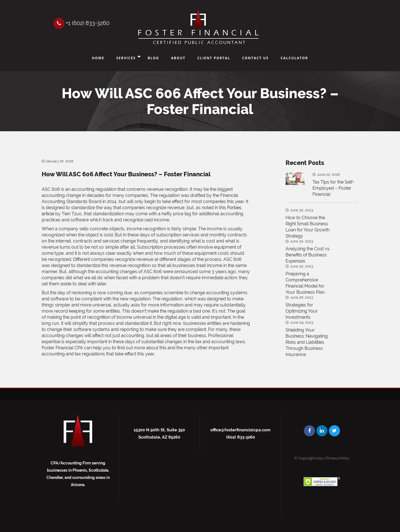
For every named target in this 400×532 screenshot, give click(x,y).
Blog (153, 58)
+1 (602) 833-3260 (81, 23)
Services (126, 58)
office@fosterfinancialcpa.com (240, 430)
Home (98, 58)
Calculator (294, 58)
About (178, 58)
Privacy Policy (338, 458)
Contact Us (256, 58)
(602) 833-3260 (241, 437)
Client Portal (214, 58)
